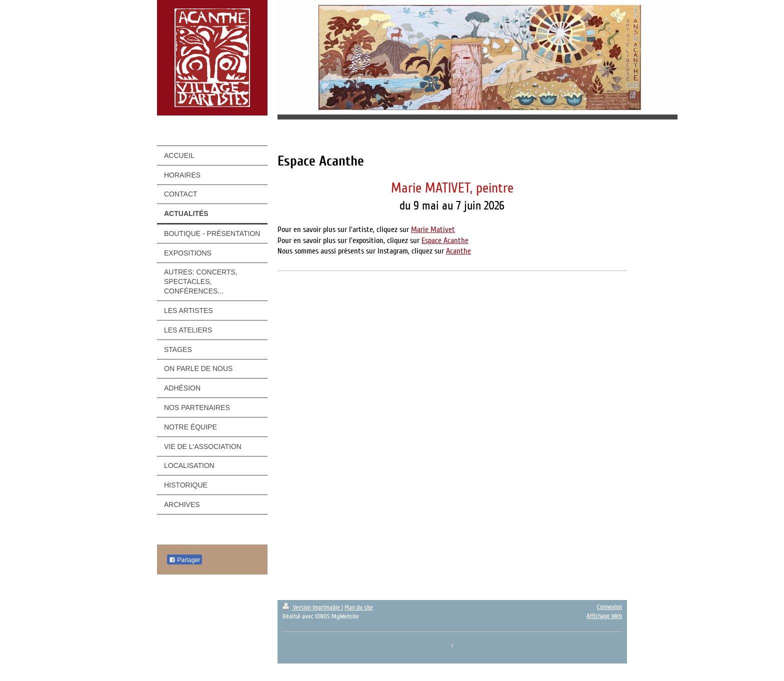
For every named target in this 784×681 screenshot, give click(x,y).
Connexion (609, 607)
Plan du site (359, 607)
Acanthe (458, 251)
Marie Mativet (433, 229)
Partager (184, 560)
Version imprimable (312, 607)
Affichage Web (604, 616)
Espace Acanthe (445, 240)
